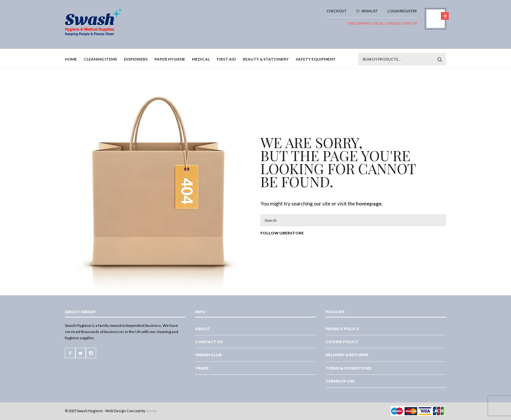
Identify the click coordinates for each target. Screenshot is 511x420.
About (203, 329)
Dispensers (136, 59)
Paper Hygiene (170, 59)
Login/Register (402, 11)
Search (440, 59)
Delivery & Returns (347, 355)
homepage (369, 203)
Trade (202, 368)
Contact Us (209, 342)
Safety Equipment (316, 59)
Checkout (336, 11)
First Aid (226, 59)
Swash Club (208, 355)
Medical (201, 59)
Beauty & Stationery (266, 59)
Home (71, 59)
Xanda (151, 411)
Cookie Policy (342, 342)
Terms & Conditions (348, 368)
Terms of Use (340, 381)
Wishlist (367, 11)
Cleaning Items (100, 59)
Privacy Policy (342, 329)
